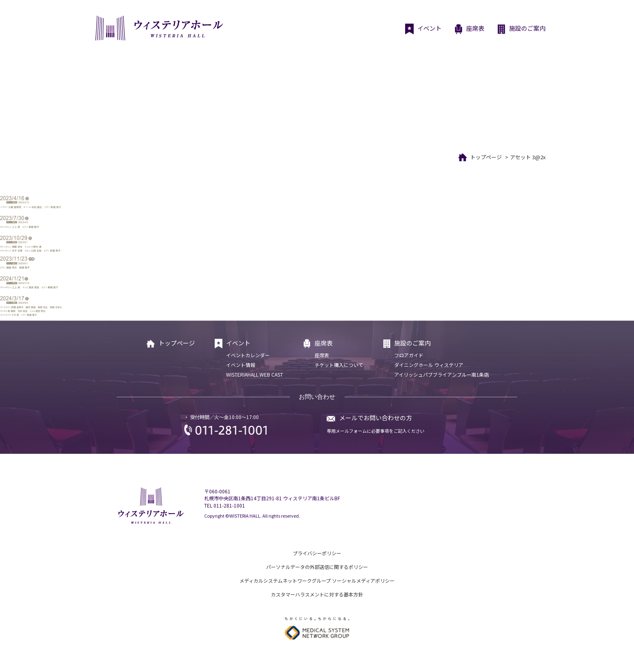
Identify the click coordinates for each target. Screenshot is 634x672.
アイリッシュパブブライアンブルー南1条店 (442, 374)
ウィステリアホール (158, 28)
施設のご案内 (521, 29)
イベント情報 (241, 365)
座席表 (469, 29)
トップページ (486, 157)
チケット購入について (339, 365)
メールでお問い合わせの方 (376, 418)
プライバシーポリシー (317, 553)
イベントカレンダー (248, 355)
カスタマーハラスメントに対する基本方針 (317, 594)
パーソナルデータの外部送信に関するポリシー (317, 567)
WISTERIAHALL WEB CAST (255, 374)
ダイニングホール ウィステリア (429, 365)
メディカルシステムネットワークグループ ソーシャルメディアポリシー (317, 580)
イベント (423, 29)
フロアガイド (409, 355)
